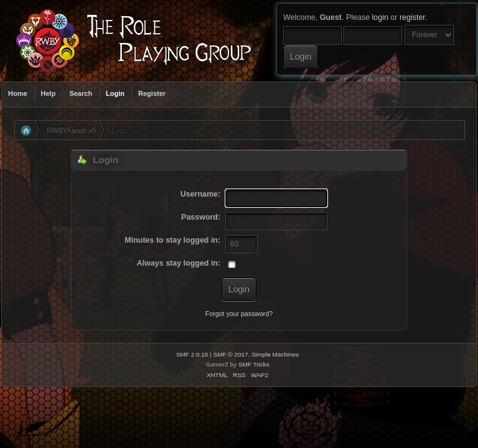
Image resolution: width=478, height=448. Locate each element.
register (412, 17)
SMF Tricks (254, 364)
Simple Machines (275, 354)
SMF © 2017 (231, 354)
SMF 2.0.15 (192, 354)
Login (115, 93)
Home (18, 93)
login (380, 17)
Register (152, 93)
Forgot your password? (239, 314)
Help (49, 93)
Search (81, 93)
